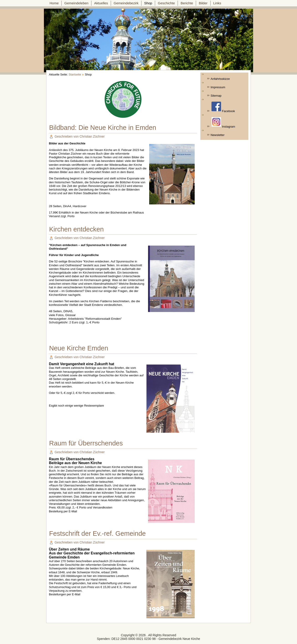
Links (217, 3)
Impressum (218, 87)
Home (54, 3)
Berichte (187, 3)
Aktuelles (101, 3)
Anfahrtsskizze (220, 79)
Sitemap (216, 96)
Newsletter (218, 135)
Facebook (223, 107)
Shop (148, 3)
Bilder (203, 3)
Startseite (75, 74)
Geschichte (166, 3)
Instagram (223, 123)
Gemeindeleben (76, 3)
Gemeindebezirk (126, 3)
